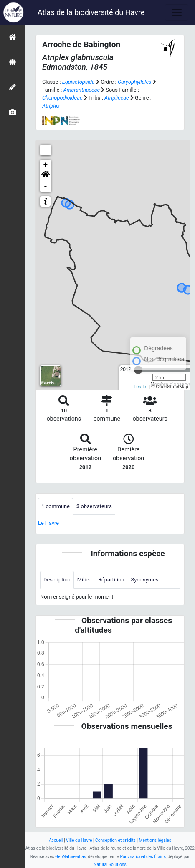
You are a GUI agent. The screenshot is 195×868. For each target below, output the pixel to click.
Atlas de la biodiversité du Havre (91, 12)
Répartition (111, 580)
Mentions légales (155, 840)
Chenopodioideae (62, 98)
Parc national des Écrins (143, 857)
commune (56, 506)
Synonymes (145, 580)
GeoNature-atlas (71, 857)
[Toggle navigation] (177, 12)
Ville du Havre (79, 840)
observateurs (94, 506)
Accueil (56, 840)
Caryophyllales (135, 82)
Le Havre (48, 523)
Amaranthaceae (82, 90)
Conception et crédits (115, 840)
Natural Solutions (110, 864)
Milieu (84, 580)
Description (57, 580)
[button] (46, 176)
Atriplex (51, 106)
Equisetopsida (79, 82)
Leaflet (141, 387)
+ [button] (46, 165)
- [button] (46, 187)
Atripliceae (117, 98)
